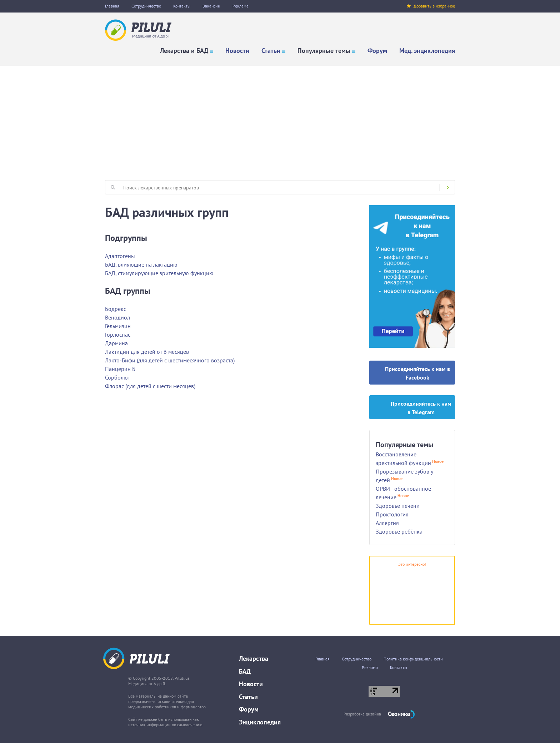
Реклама (241, 6)
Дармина (116, 343)
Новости (237, 51)
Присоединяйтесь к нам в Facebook (417, 373)
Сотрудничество (146, 6)
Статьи (271, 51)
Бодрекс (116, 309)
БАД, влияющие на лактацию (141, 264)
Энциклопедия (260, 722)
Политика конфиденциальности (413, 659)
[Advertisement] (280, 119)
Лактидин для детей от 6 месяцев (147, 352)
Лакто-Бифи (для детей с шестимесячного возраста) (170, 360)
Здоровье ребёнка (399, 531)
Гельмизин (118, 326)
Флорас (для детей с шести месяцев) (150, 386)
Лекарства (254, 658)
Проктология (392, 514)
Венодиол (117, 317)
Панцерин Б (120, 369)
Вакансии (211, 6)
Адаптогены (120, 256)
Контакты (182, 6)
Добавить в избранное (431, 6)
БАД (245, 671)
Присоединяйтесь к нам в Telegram (421, 408)
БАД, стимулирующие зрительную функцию (159, 273)
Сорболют (117, 377)
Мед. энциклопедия (427, 51)
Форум (377, 51)
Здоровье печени (398, 506)
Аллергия (387, 523)
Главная (112, 6)
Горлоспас (118, 335)
